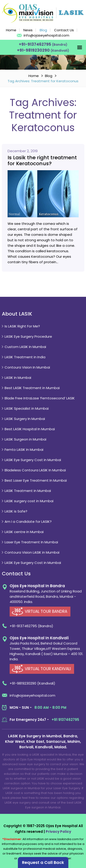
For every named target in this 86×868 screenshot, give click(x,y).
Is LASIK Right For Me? (22, 326)
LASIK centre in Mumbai (24, 532)
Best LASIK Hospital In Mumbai (30, 429)
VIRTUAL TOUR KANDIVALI (48, 669)
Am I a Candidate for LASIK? (28, 522)
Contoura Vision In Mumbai (27, 367)
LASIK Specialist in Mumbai (27, 408)
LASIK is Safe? (16, 511)
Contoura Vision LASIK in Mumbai (32, 552)
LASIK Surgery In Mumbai (25, 419)
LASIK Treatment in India (25, 357)
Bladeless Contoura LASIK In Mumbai (35, 470)
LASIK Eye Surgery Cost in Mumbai (33, 460)
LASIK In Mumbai (18, 378)
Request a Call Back (43, 862)
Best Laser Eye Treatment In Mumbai (36, 480)
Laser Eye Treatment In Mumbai (31, 542)
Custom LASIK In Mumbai (25, 347)
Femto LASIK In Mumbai (24, 450)
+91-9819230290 (34, 50)
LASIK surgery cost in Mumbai (29, 501)
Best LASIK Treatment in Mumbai (32, 388)
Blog (43, 30)
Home (11, 30)
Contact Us (64, 30)
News (28, 30)
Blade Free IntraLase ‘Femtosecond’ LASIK (40, 398)
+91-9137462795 (35, 44)
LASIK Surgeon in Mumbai (25, 439)
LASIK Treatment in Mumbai (28, 491)
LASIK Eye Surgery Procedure (28, 336)
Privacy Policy (58, 832)
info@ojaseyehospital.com (46, 35)
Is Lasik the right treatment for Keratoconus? (42, 161)
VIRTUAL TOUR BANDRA (46, 611)
